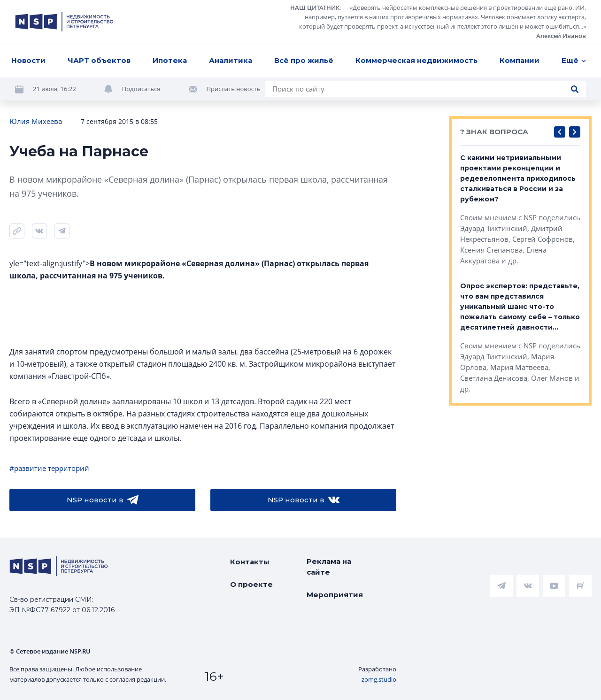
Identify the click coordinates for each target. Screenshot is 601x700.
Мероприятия (335, 595)
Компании (520, 60)
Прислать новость (234, 89)
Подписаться (141, 89)
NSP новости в (103, 500)
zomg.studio (379, 679)
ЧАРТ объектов (99, 60)
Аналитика (231, 60)
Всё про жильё (304, 60)
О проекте (251, 584)
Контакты (250, 562)
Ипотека (170, 60)
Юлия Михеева (36, 121)
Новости (28, 60)
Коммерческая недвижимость (416, 60)
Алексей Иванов (561, 36)
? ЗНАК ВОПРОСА (494, 132)
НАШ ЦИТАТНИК (315, 8)
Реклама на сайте (329, 567)
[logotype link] (64, 22)
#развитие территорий (49, 468)
